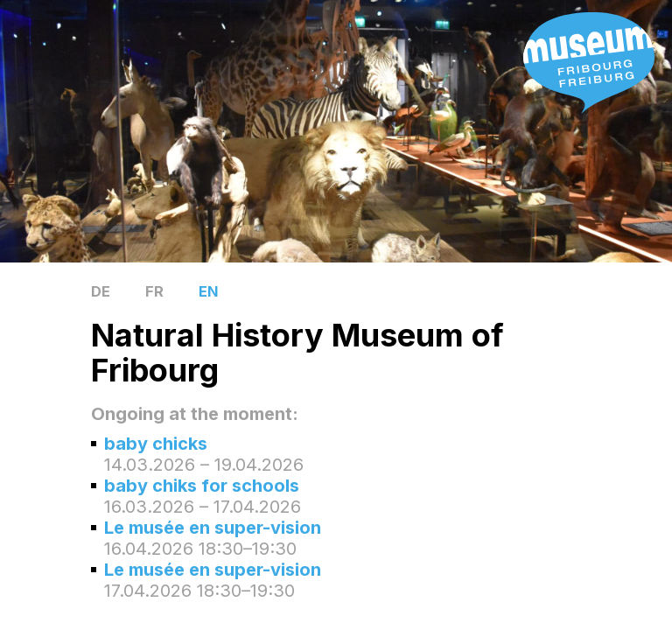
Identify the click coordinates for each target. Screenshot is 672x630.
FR (154, 291)
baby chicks (156, 444)
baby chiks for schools (202, 486)
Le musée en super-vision (213, 528)
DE (101, 291)
